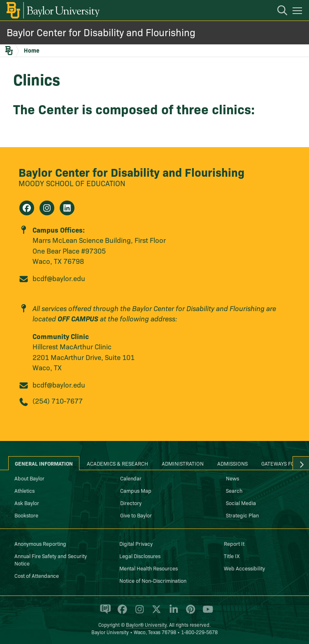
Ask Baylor (27, 503)
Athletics (24, 490)
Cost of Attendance (37, 575)
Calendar (131, 478)
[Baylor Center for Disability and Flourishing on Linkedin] (67, 208)
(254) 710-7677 (58, 400)
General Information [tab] (44, 463)
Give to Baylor (136, 515)
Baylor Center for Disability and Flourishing (101, 32)
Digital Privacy (136, 543)
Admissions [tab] (232, 463)
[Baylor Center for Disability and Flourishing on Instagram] (47, 208)
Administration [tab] (183, 463)
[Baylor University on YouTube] (206, 613)
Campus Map (136, 490)
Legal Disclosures (140, 556)
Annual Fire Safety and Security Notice (51, 559)
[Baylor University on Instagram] (138, 613)
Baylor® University (146, 624)
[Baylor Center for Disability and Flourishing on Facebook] (27, 208)
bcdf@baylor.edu (59, 278)
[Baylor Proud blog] (104, 613)
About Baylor (29, 478)
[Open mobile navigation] (299, 12)
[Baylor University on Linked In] (172, 613)
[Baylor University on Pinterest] (189, 613)
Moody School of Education (72, 183)
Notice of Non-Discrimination (153, 580)
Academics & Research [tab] (117, 463)
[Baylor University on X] (155, 613)
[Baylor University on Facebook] (121, 613)
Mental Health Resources (149, 568)
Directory (131, 503)
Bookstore (26, 515)
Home (32, 50)
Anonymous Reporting (40, 543)
